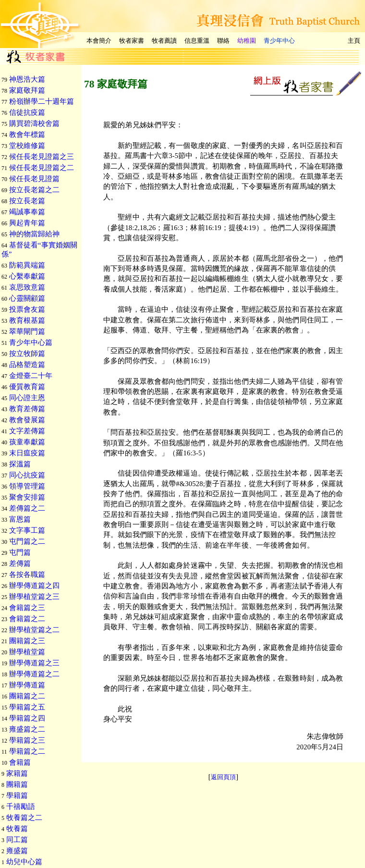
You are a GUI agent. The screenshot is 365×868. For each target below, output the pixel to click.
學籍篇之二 (27, 751)
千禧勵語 (21, 807)
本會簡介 (99, 41)
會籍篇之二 (27, 619)
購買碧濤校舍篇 (34, 123)
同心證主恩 (27, 398)
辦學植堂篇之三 (34, 597)
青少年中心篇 (31, 342)
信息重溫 (197, 41)
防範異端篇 (27, 265)
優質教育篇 (27, 387)
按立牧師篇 (27, 354)
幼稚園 (247, 41)
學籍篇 (17, 795)
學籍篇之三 (27, 740)
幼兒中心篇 (24, 862)
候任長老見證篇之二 (42, 168)
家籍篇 (17, 773)
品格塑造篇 (27, 365)
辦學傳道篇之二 (34, 674)
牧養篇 (17, 829)
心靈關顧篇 (27, 298)
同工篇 (17, 840)
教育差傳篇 (27, 409)
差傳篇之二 (27, 508)
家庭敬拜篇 (27, 90)
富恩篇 (20, 519)
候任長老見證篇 (34, 179)
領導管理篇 (27, 486)
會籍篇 (20, 762)
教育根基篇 (27, 320)
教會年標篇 (27, 134)
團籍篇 (17, 784)
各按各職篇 (27, 575)
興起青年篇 (27, 223)
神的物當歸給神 (34, 234)
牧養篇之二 (24, 818)
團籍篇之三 (27, 641)
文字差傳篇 (27, 431)
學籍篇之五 (27, 707)
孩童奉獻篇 (27, 442)
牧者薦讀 (164, 41)
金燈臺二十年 (31, 376)
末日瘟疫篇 (27, 453)
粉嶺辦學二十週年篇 (42, 101)
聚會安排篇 (27, 497)
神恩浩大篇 (27, 79)
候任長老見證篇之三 (42, 157)
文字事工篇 (27, 530)
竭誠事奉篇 (27, 212)
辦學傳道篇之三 (34, 663)
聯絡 (223, 41)
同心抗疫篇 (27, 475)
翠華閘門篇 (27, 331)
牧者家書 (132, 41)
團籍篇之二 (27, 696)
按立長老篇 (27, 201)
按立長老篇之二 (34, 190)
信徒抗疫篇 (27, 112)
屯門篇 (20, 552)
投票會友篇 (27, 309)
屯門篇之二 (27, 541)
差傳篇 (20, 563)
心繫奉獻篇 (27, 276)
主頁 (354, 41)
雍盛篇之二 (27, 729)
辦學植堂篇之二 (34, 630)
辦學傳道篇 (27, 685)
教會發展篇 (27, 420)
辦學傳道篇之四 (34, 586)
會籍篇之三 (27, 608)
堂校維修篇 (27, 146)
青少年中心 (279, 41)
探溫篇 (20, 464)
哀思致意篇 (27, 287)
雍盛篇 (17, 851)
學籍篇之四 (27, 718)
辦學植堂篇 (27, 652)
